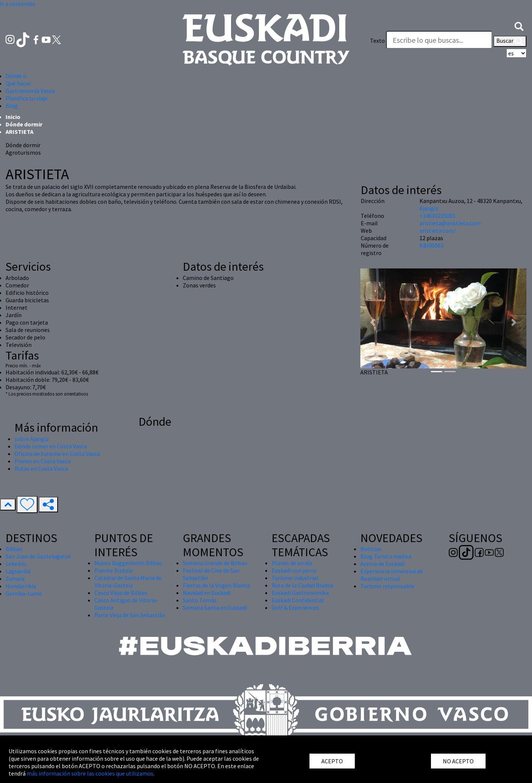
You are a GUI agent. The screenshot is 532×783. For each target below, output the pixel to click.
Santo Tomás (200, 600)
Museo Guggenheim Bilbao (128, 563)
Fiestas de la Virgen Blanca (216, 585)
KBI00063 (432, 245)
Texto (377, 41)
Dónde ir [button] (16, 76)
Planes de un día (292, 563)
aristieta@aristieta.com (450, 223)
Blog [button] (12, 106)
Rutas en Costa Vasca (41, 468)
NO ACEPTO (458, 761)
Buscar (510, 41)
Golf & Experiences (295, 608)
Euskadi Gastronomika (300, 593)
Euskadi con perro (294, 570)
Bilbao (14, 549)
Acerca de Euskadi (382, 564)
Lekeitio (16, 564)
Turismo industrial (295, 578)
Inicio (13, 117)
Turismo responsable (387, 586)
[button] (519, 26)
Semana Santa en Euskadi (215, 608)
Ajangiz (429, 208)
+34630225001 (437, 216)
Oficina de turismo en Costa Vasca (57, 454)
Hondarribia (21, 586)
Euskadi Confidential (298, 600)
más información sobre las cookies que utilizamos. (91, 773)
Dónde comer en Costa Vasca (51, 446)
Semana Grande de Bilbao (215, 563)
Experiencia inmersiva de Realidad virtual (392, 575)
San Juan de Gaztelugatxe (38, 556)
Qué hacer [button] (18, 83)
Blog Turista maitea (386, 556)
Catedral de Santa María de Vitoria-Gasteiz (128, 581)
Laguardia (18, 571)
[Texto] (439, 40)
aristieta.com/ (438, 231)
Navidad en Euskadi (207, 593)
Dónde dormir (24, 124)
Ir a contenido (18, 4)
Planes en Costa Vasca (43, 461)
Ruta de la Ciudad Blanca (302, 585)
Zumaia (15, 579)
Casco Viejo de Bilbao (121, 593)
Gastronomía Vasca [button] (30, 91)
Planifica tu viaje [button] (27, 98)
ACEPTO (332, 761)
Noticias (371, 549)
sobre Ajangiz (32, 439)
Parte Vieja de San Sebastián (130, 615)
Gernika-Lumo (24, 593)
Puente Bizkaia (113, 570)
